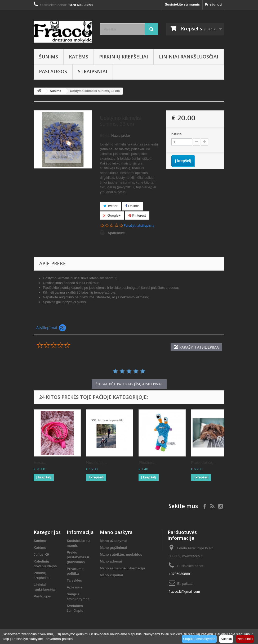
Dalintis (132, 206)
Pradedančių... (204, 462)
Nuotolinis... (96, 462)
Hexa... (40, 462)
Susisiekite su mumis (182, 4)
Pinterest (137, 215)
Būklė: (105, 136)
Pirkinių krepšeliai (124, 57)
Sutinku (226, 639)
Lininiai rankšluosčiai (189, 57)
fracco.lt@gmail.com (184, 592)
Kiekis (176, 134)
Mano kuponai (111, 575)
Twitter (110, 206)
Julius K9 (41, 554)
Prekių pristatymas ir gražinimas (78, 557)
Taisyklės (74, 580)
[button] (196, 347)
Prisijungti (213, 4)
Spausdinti (117, 233)
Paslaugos (53, 71)
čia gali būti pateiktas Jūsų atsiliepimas (129, 384)
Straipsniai (93, 71)
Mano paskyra (116, 532)
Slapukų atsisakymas (199, 639)
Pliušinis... (148, 462)
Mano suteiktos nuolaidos (121, 554)
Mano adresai (111, 561)
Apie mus (75, 587)
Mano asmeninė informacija (123, 568)
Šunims (48, 57)
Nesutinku (245, 639)
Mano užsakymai (114, 541)
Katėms (79, 57)
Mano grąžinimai (113, 548)
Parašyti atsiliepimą (139, 225)
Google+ (112, 215)
